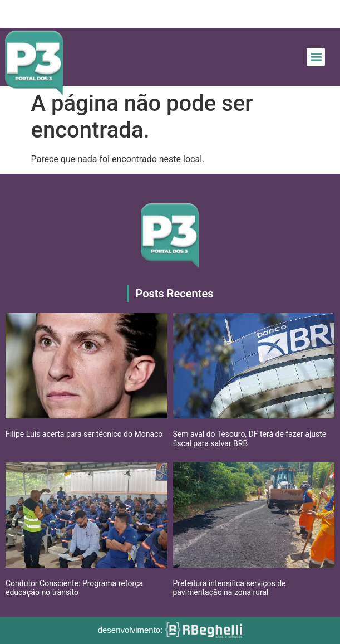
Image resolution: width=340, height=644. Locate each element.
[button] (316, 57)
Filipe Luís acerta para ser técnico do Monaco (84, 434)
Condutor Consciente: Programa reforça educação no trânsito (74, 588)
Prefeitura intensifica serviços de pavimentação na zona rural (230, 588)
